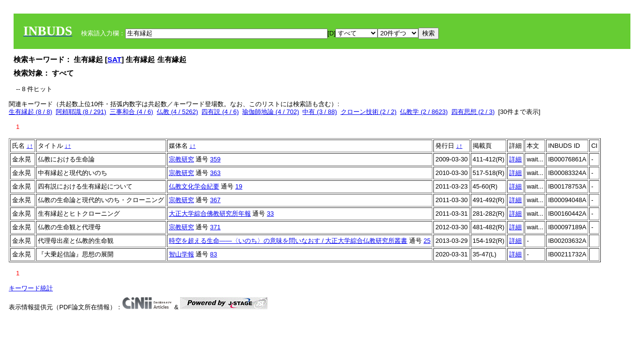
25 (427, 241)
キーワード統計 (31, 288)
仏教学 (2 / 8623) (424, 112)
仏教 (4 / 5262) (177, 112)
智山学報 (182, 254)
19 (239, 186)
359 (215, 159)
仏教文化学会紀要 (194, 186)
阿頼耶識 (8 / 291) (81, 112)
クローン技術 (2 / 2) (369, 112)
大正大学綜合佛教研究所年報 (210, 214)
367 (215, 200)
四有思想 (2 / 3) (473, 112)
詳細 (515, 159)
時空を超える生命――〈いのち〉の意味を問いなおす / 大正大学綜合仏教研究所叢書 (288, 241)
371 (215, 227)
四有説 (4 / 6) (220, 112)
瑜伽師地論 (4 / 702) (271, 112)
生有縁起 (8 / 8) (31, 112)
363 (215, 173)
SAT (114, 59)
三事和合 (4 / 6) (132, 112)
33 (270, 214)
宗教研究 (182, 159)
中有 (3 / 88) (320, 112)
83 (214, 254)
